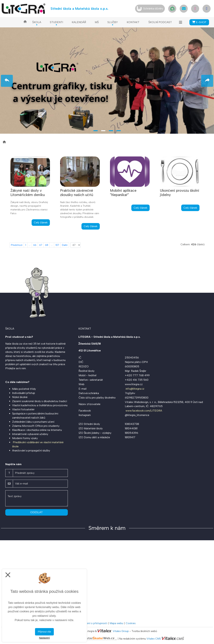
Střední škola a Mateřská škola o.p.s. (80, 9)
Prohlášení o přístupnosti (93, 623)
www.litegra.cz (134, 384)
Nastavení (44, 638)
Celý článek (41, 222)
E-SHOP (199, 22)
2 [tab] (103, 131)
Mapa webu (116, 623)
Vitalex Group (121, 631)
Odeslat (36, 512)
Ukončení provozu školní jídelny (180, 193)
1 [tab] (96, 131)
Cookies (131, 623)
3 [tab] (111, 131)
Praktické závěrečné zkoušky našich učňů (77, 193)
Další (65, 245)
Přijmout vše (44, 632)
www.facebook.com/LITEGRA (144, 411)
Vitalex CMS (154, 639)
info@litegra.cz (135, 389)
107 (57, 245)
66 (35, 245)
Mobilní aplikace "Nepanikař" (123, 193)
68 (47, 245)
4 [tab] (119, 131)
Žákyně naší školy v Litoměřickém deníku (28, 193)
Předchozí (17, 245)
